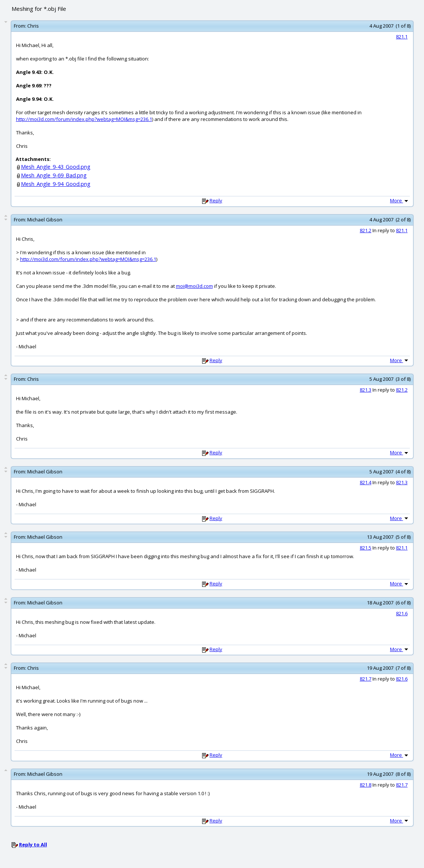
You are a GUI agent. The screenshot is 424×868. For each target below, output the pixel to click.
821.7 (366, 679)
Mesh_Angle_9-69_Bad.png (54, 175)
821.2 (366, 230)
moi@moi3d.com (194, 286)
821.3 (366, 390)
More (400, 200)
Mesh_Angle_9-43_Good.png (56, 167)
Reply (216, 200)
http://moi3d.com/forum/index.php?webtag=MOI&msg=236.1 (84, 119)
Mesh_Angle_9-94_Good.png (56, 184)
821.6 (402, 613)
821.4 (366, 482)
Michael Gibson (45, 220)
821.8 (366, 785)
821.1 (402, 37)
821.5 (366, 548)
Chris (33, 26)
